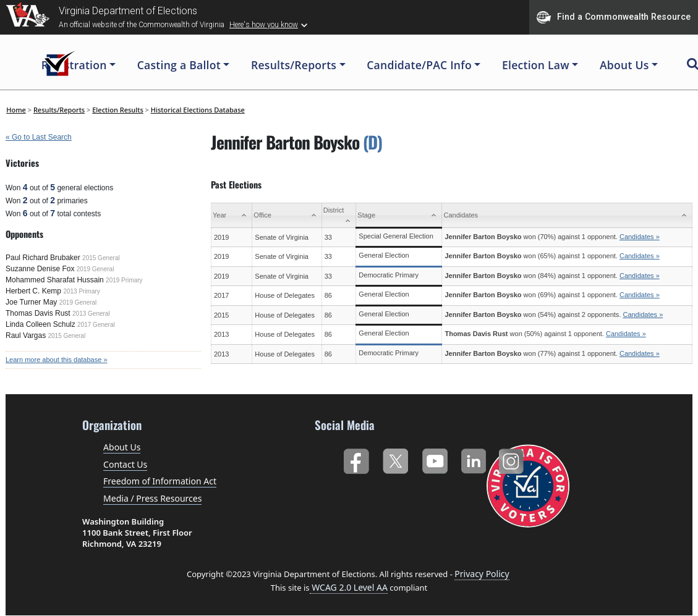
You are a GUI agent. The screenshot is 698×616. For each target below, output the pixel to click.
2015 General (101, 258)
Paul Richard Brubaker (43, 258)
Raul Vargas (26, 335)
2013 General (91, 314)
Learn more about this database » (57, 360)
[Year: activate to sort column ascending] (232, 216)
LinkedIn (474, 459)
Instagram (513, 459)
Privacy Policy (482, 574)
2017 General (96, 325)
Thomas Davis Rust (38, 313)
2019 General (96, 269)
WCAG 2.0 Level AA (349, 587)
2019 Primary (124, 280)
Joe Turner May (31, 302)
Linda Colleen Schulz (40, 324)
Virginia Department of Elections (128, 11)
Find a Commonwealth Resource (614, 17)
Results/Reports (59, 110)
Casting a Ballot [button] (179, 65)
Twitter (395, 459)
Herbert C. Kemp (33, 291)
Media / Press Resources (152, 498)
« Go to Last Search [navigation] (39, 137)
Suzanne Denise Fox (40, 269)
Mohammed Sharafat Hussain (55, 280)
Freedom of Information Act (160, 481)
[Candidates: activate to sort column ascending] (567, 216)
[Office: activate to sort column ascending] (287, 216)
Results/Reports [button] (294, 65)
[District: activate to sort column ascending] (339, 216)
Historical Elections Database (198, 110)
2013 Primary (81, 291)
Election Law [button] (536, 65)
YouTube (434, 459)
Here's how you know (264, 25)
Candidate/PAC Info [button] (419, 65)
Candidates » (640, 237)
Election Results (118, 110)
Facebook (356, 459)
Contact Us (125, 464)
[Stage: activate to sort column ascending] (399, 216)
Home (16, 110)
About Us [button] (624, 65)
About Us (122, 447)
